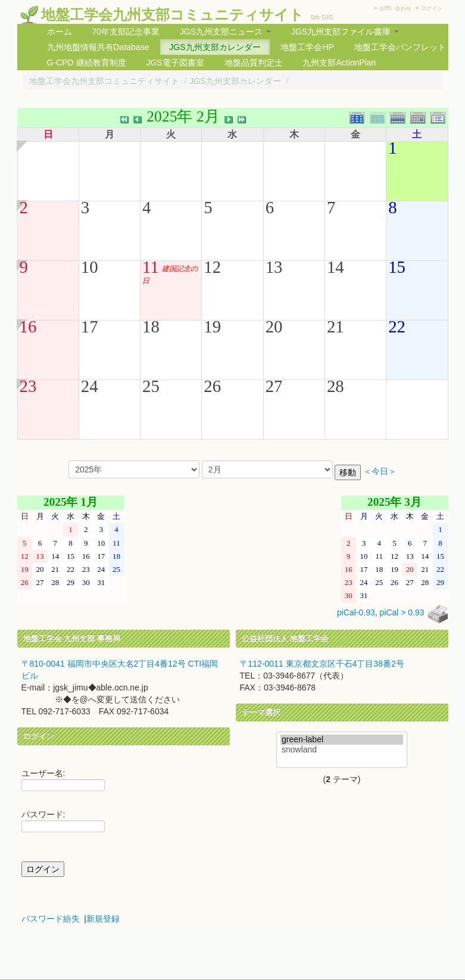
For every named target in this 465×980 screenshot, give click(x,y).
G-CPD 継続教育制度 (87, 63)
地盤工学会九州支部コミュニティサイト (172, 15)
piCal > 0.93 (402, 613)
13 (274, 267)
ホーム (60, 32)
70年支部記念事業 (126, 32)
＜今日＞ (380, 472)
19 (212, 326)
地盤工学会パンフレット (400, 47)
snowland (342, 750)
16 (28, 326)
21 (336, 326)
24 (90, 386)
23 (28, 386)
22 (397, 326)
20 (274, 326)
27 (274, 386)
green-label (342, 740)
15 (397, 267)
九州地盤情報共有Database (98, 47)
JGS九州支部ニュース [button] (225, 32)
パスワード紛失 (51, 919)
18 (151, 326)
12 (212, 267)
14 (336, 267)
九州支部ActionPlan (339, 63)
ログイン (432, 8)
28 (336, 386)
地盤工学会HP (307, 47)
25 (151, 386)
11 (151, 267)
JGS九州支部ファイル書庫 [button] (345, 32)
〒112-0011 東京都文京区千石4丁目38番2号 (322, 664)
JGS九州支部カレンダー (215, 47)
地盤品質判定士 (254, 63)
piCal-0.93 (356, 613)
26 (212, 386)
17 (90, 326)
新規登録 (103, 919)
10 (90, 267)
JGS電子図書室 (175, 63)
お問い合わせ (395, 8)
